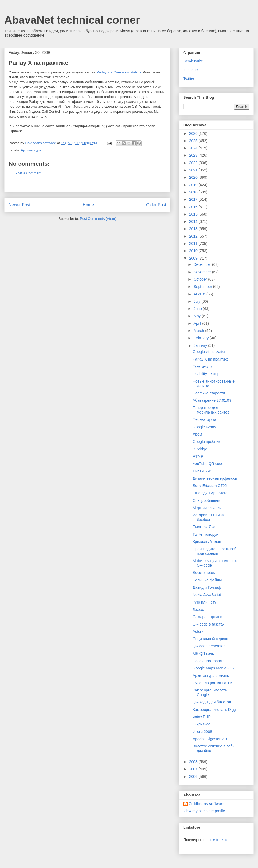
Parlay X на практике (211, 359)
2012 (194, 236)
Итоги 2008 (202, 732)
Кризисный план (207, 542)
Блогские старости (209, 393)
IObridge (200, 449)
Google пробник (206, 442)
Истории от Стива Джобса (208, 517)
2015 (194, 214)
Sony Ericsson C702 (210, 486)
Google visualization (209, 352)
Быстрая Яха (204, 527)
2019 (194, 185)
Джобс (198, 609)
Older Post (156, 205)
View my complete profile (204, 811)
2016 (194, 207)
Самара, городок (207, 617)
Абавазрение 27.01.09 (212, 400)
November (203, 272)
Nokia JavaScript (207, 595)
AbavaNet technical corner (72, 20)
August (200, 294)
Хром (197, 434)
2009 (194, 258)
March (199, 331)
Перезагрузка (205, 419)
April (198, 323)
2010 (194, 251)
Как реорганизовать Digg (214, 710)
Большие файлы (207, 580)
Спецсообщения (207, 500)
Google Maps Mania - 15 (213, 668)
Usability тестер (206, 374)
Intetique (191, 70)
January (201, 345)
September (203, 287)
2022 (194, 163)
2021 (194, 170)
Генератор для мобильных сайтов (211, 410)
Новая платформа (209, 661)
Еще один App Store (210, 493)
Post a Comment (28, 173)
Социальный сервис (210, 639)
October (201, 279)
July (197, 301)
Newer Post (19, 205)
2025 (194, 141)
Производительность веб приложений (215, 551)
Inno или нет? (205, 602)
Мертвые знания (207, 508)
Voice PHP (202, 717)
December (203, 264)
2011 (194, 244)
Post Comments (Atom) (98, 219)
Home (88, 205)
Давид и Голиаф (207, 587)
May (198, 316)
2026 (194, 133)
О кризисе (202, 724)
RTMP (198, 456)
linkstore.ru (218, 840)
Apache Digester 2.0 (210, 739)
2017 (194, 199)
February (202, 338)
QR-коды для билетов (212, 702)
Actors (198, 631)
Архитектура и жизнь (211, 676)
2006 (194, 777)
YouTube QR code (208, 464)
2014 (194, 221)
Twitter (189, 79)
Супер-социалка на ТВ (212, 683)
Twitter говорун (205, 534)
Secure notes (204, 573)
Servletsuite (193, 61)
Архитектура (31, 150)
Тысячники (202, 471)
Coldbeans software (207, 804)
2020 (194, 177)
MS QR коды (204, 654)
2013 (194, 229)
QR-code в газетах (209, 624)
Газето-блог (203, 366)
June (198, 309)
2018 (194, 192)
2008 (194, 762)
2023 (194, 155)
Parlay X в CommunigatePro (119, 72)
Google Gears (204, 427)
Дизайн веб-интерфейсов (215, 478)
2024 (194, 148)
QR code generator (209, 646)
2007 (194, 769)
